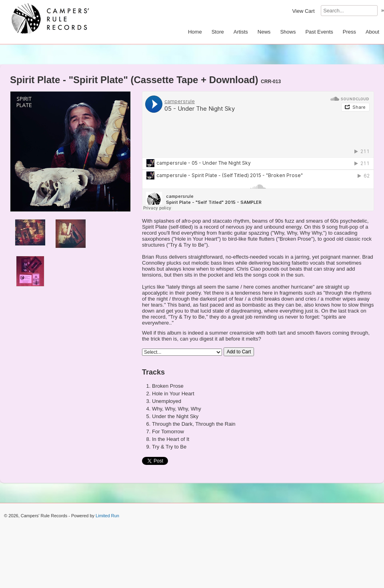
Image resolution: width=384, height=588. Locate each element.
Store (218, 32)
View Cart (303, 11)
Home (195, 32)
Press (349, 32)
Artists (241, 32)
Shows (288, 32)
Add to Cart (239, 352)
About (372, 32)
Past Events (319, 32)
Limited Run (107, 516)
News (264, 32)
